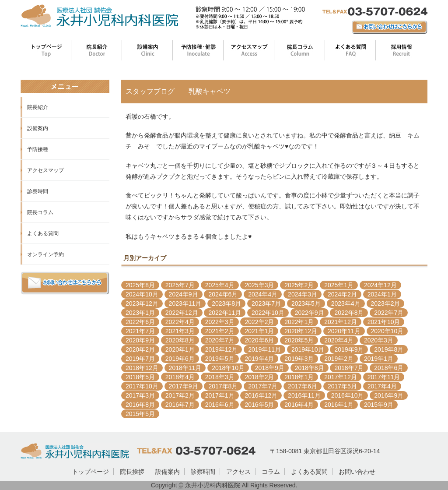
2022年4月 (180, 322)
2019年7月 (140, 359)
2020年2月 (140, 349)
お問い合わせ (357, 472)
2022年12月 (182, 313)
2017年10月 (142, 386)
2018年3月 (220, 377)
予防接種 (38, 149)
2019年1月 (379, 359)
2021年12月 (341, 322)
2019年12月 (222, 349)
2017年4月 (382, 386)
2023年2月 (386, 303)
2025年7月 (180, 285)
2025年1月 (339, 285)
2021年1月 (259, 331)
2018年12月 (142, 368)
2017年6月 (303, 386)
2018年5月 (140, 377)
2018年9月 (270, 368)
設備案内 (38, 128)
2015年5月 (140, 414)
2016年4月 (299, 405)
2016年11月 (304, 395)
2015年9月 (379, 405)
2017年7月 (263, 386)
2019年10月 (308, 349)
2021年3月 (180, 331)
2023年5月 (306, 303)
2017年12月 (341, 377)
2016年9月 (389, 395)
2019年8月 (389, 349)
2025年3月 (259, 285)
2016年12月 (261, 395)
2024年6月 (223, 294)
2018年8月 (310, 368)
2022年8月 (349, 313)
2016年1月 (339, 405)
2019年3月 (299, 359)
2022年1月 (299, 322)
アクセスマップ (45, 170)
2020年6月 (259, 340)
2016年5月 (259, 405)
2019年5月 (220, 359)
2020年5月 (299, 340)
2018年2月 (259, 377)
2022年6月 (140, 322)
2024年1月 (382, 294)
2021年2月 (220, 331)
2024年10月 (142, 294)
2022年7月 (389, 313)
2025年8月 (140, 285)
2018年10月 (228, 368)
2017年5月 (342, 386)
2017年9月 (184, 386)
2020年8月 (180, 340)
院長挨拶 (132, 472)
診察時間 (38, 191)
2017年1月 (220, 395)
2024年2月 (342, 294)
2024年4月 (263, 294)
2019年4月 (259, 359)
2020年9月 (140, 340)
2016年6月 (220, 405)
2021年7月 (140, 331)
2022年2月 (259, 322)
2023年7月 (266, 303)
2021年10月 (384, 322)
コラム (271, 472)
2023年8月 (226, 303)
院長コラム (40, 212)
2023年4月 (346, 303)
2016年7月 (180, 405)
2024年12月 (380, 285)
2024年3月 (303, 294)
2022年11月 (225, 313)
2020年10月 (387, 331)
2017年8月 (223, 386)
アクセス (238, 472)
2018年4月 (180, 377)
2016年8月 (140, 405)
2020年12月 (301, 331)
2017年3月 (140, 395)
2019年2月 (339, 359)
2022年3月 (220, 322)
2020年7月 (220, 340)
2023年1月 (140, 313)
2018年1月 (299, 377)
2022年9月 (310, 313)
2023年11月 (185, 303)
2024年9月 (184, 294)
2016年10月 (348, 395)
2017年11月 (384, 377)
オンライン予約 (45, 254)
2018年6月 (389, 368)
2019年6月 (180, 359)
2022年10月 (268, 313)
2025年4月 (220, 285)
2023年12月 (142, 303)
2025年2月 (299, 285)
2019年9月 (349, 349)
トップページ (91, 472)
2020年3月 (379, 340)
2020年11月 (344, 331)
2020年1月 (180, 349)
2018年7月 (349, 368)
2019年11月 (264, 349)
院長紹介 (38, 107)
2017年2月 (180, 395)
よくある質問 (43, 233)
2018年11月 (185, 368)
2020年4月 (339, 340)
